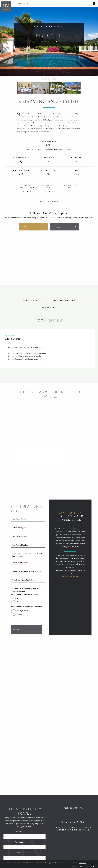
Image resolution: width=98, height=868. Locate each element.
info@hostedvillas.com (70, 576)
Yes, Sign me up (22, 611)
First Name (24, 842)
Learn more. (82, 863)
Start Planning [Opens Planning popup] (57, 227)
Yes (18, 598)
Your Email (24, 832)
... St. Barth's (45, 27)
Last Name (24, 853)
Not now (20, 614)
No (18, 602)
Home (34, 27)
